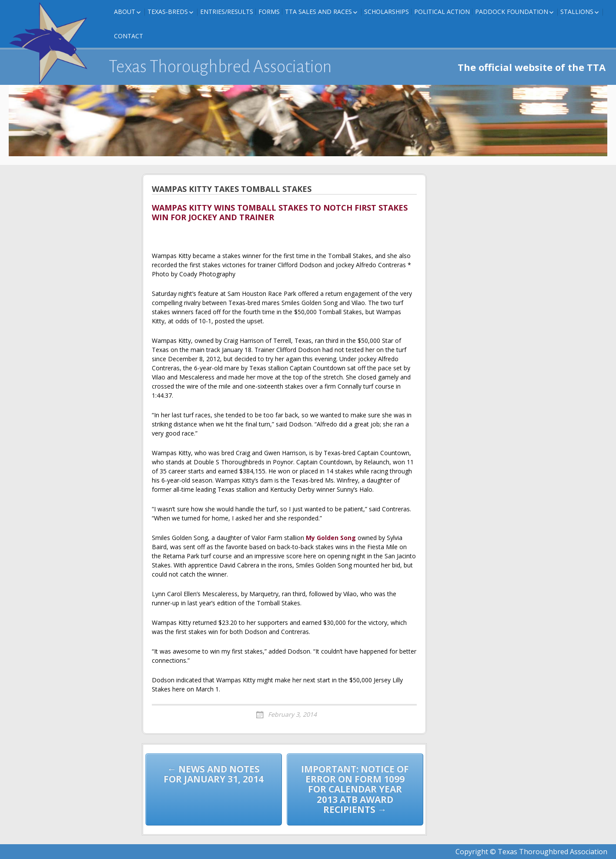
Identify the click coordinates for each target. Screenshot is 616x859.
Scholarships (387, 12)
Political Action (442, 12)
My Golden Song (331, 538)
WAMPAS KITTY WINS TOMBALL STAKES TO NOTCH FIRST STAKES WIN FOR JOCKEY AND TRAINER (280, 213)
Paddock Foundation (512, 12)
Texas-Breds (168, 12)
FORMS (269, 12)
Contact (129, 36)
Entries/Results (227, 12)
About (125, 12)
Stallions (577, 12)
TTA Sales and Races (318, 12)
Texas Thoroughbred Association (220, 67)
